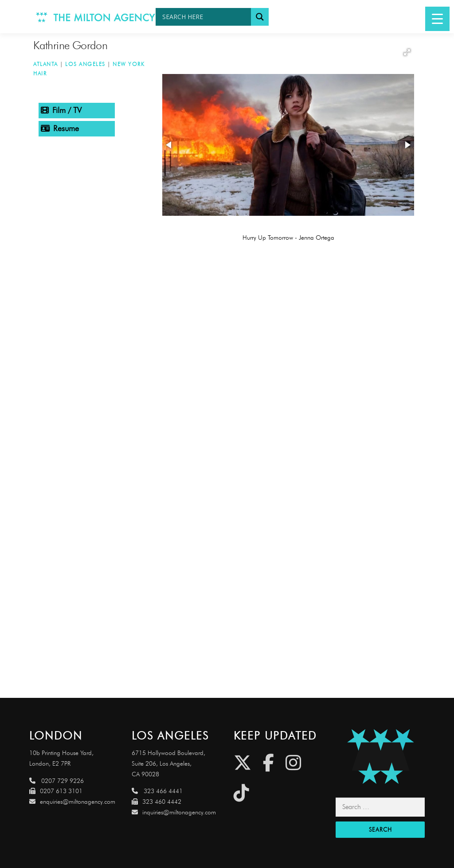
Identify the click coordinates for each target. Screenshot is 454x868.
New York (129, 64)
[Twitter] (243, 763)
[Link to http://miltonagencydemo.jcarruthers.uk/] (380, 757)
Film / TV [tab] (61, 110)
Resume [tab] (60, 128)
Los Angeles (85, 64)
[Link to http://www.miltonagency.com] (96, 17)
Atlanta (46, 64)
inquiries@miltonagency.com (174, 812)
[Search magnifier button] (260, 17)
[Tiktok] (241, 793)
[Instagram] (293, 763)
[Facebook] (268, 763)
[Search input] (205, 17)
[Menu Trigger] (437, 19)
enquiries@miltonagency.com (72, 802)
